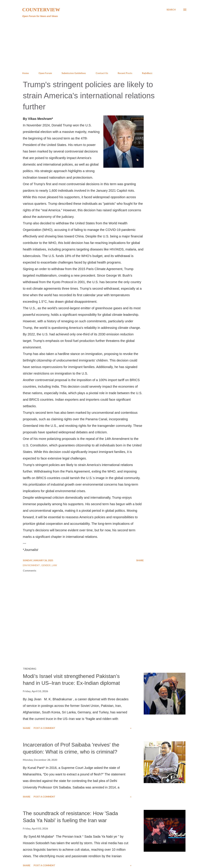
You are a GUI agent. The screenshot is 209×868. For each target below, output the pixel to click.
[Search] (171, 10)
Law (54, 565)
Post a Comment (44, 728)
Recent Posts (125, 73)
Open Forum (45, 73)
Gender (46, 565)
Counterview (41, 10)
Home (25, 73)
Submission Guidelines (74, 73)
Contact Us (102, 73)
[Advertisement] (104, 45)
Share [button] (140, 560)
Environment (32, 565)
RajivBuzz (147, 73)
